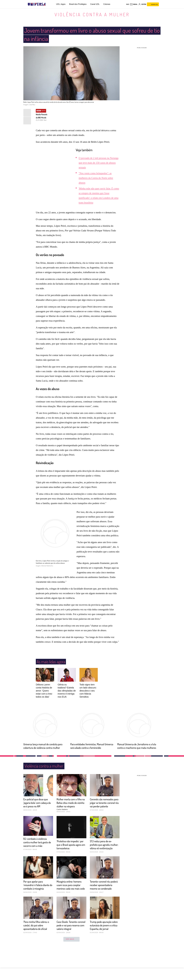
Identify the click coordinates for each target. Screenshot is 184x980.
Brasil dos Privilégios (78, 4)
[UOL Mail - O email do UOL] (134, 4)
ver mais (72, 957)
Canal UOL (95, 4)
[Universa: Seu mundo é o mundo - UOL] (37, 4)
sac (128, 4)
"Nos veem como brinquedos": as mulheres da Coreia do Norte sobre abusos (96, 178)
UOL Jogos (61, 4)
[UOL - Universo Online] (47, 4)
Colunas (107, 4)
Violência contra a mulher (92, 14)
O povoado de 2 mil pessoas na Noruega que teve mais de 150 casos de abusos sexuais (99, 163)
